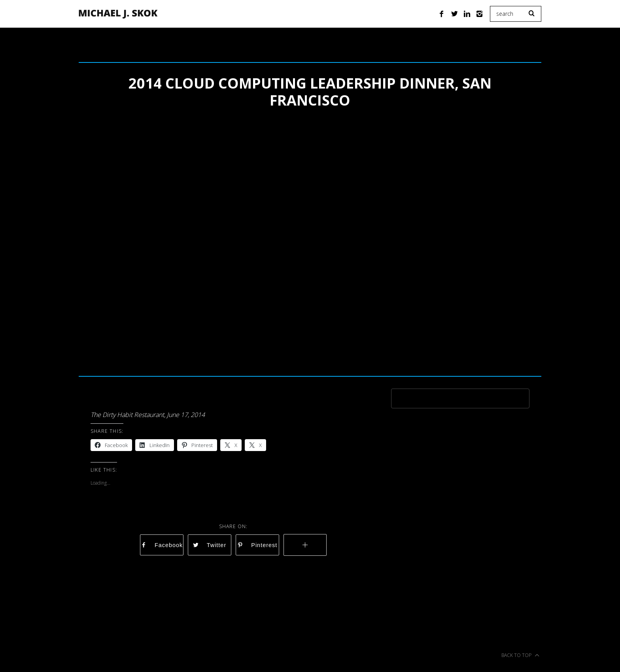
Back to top (520, 655)
